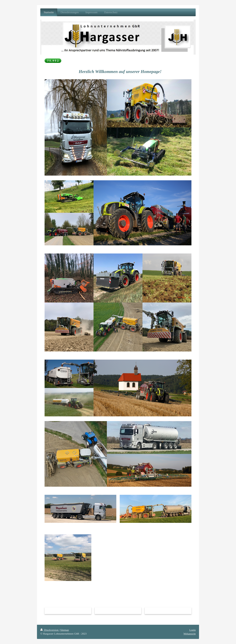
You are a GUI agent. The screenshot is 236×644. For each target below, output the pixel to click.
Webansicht (190, 634)
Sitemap (65, 630)
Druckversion (50, 630)
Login (193, 630)
